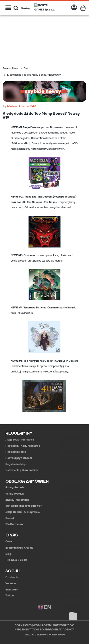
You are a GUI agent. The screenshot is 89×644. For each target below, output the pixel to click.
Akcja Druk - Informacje (20, 440)
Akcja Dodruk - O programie (23, 512)
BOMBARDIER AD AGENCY (57, 630)
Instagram (12, 590)
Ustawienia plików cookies (22, 470)
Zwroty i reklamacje (17, 500)
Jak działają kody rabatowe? (23, 506)
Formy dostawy (15, 494)
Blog (8, 554)
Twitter (10, 596)
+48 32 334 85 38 (16, 560)
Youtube (11, 583)
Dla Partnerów (14, 524)
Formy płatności (15, 488)
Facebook (12, 577)
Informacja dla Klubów (19, 548)
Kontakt (10, 518)
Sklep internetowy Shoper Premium (45, 635)
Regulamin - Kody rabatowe (23, 446)
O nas (9, 542)
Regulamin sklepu (16, 464)
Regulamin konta (16, 452)
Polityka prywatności (19, 458)
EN (44, 607)
